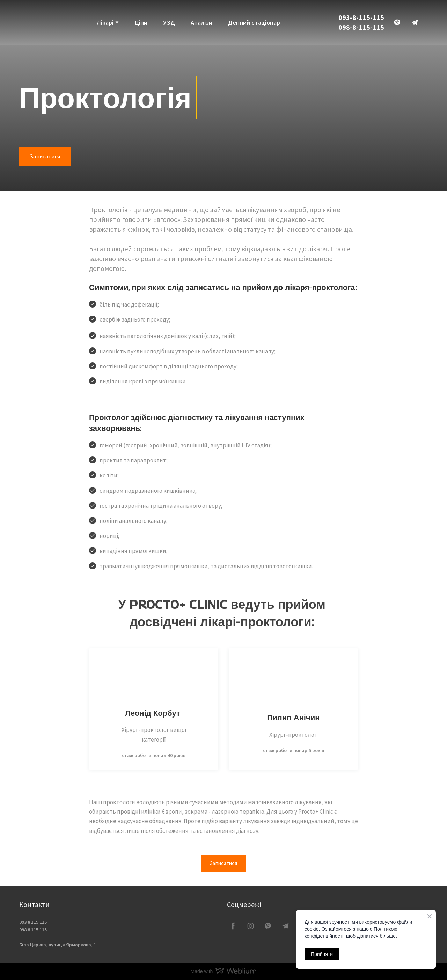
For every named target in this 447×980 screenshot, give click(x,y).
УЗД (169, 23)
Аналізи (201, 23)
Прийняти (322, 954)
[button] (397, 23)
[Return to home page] (31, 23)
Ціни (141, 23)
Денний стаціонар (254, 23)
